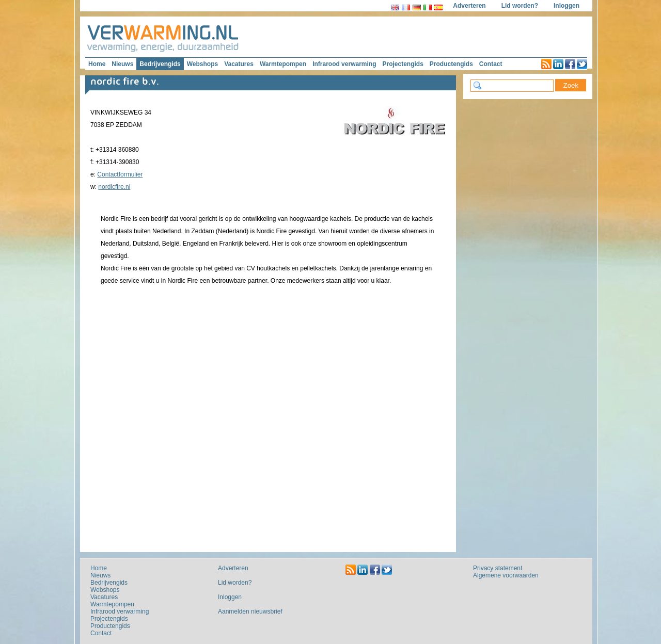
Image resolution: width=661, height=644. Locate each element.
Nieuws (122, 64)
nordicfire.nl (114, 187)
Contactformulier (120, 174)
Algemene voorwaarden (506, 575)
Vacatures (239, 64)
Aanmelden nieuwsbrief (250, 611)
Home (97, 64)
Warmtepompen (283, 64)
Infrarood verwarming (344, 64)
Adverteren (469, 6)
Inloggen (566, 6)
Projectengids (403, 64)
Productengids (451, 64)
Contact (491, 64)
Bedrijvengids (160, 64)
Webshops (202, 64)
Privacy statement (498, 568)
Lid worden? (520, 6)
